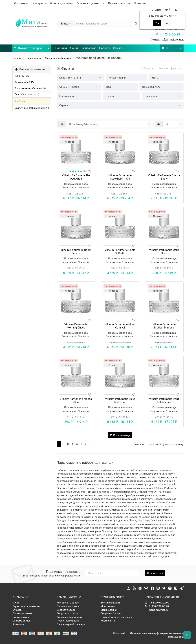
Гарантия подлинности (90, 3)
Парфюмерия (34, 58)
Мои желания (109, 610)
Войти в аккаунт (110, 603)
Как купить (39, 3)
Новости (105, 48)
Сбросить (148, 68)
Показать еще (120, 435)
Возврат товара (66, 610)
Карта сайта (108, 621)
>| (91, 444)
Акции (74, 48)
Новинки (61, 48)
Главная (17, 58)
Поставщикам (21, 617)
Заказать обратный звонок (167, 39)
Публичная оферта (68, 621)
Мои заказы (108, 606)
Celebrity (22, 76)
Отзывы (118, 48)
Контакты (140, 3)
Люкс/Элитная (27, 94)
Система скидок (22, 621)
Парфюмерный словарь (71, 624)
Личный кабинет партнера (116, 617)
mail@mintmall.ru (157, 610)
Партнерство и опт (119, 3)
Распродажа (89, 48)
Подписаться (155, 573)
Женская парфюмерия (58, 58)
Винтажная (24, 82)
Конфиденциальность (70, 617)
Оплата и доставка (61, 3)
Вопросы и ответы (68, 613)
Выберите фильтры (170, 68)
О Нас (16, 603)
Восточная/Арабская (30, 88)
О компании (21, 3)
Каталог (32, 47)
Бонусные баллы (111, 613)
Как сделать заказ (68, 603)
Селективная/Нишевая (32, 108)
